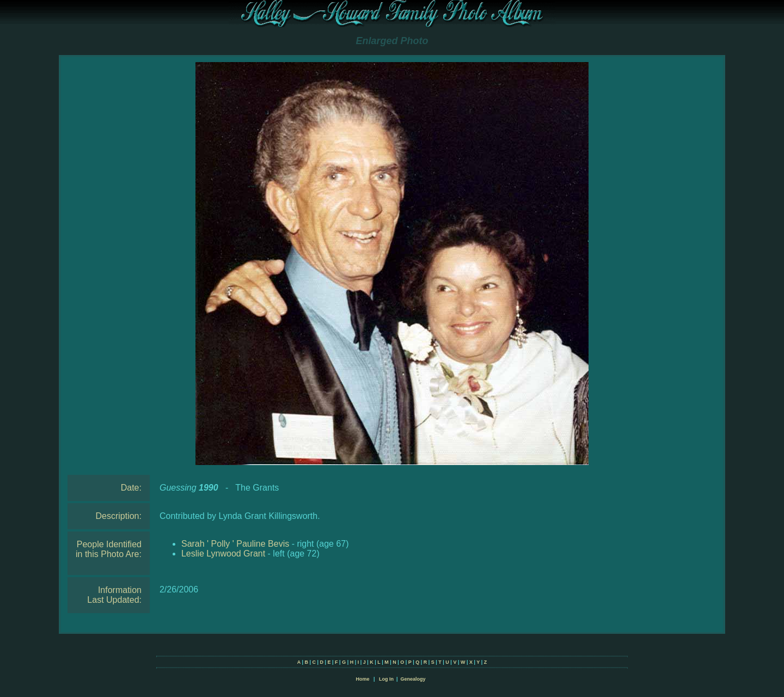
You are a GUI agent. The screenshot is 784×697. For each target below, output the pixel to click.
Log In (386, 679)
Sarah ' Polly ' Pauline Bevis (235, 544)
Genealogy (413, 679)
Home (362, 679)
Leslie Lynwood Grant (223, 554)
